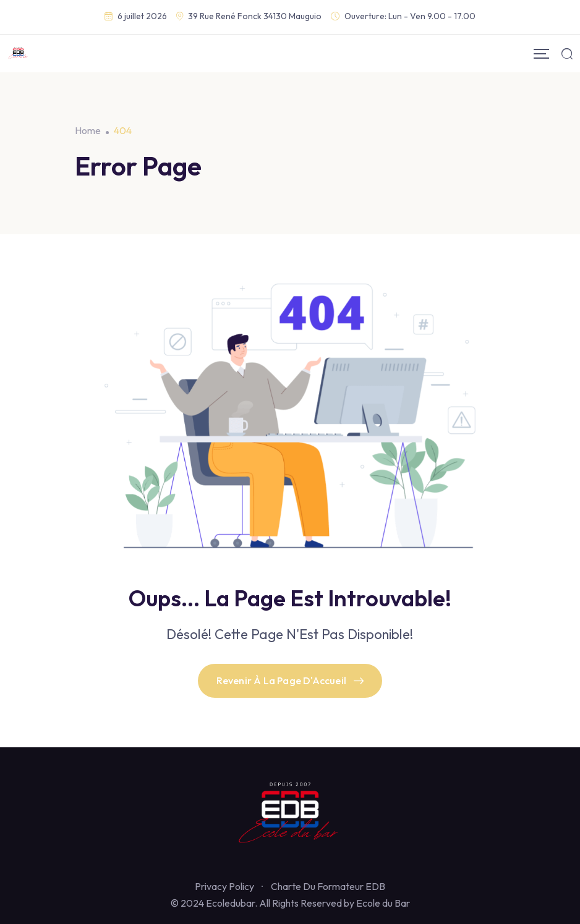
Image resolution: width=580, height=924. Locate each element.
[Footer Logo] (290, 815)
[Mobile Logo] (18, 53)
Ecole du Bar (383, 903)
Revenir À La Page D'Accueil (290, 680)
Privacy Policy (224, 886)
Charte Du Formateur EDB (328, 886)
